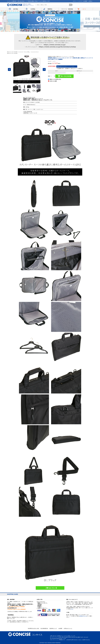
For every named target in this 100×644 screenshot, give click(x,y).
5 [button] (52, 33)
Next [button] (44, 69)
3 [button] (48, 33)
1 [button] (44, 33)
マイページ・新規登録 (67, 9)
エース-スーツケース (35, 52)
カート (84, 9)
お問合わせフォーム (68, 628)
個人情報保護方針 (44, 628)
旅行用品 (16, 9)
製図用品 (50, 9)
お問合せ (90, 1)
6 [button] (54, 33)
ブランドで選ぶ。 (27, 52)
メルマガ (80, 1)
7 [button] (56, 33)
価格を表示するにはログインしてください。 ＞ (67, 66)
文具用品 (33, 9)
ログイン (75, 1)
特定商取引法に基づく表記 (34, 628)
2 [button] (46, 33)
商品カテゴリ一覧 (10, 52)
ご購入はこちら (50, 588)
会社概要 (85, 1)
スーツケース (21, 52)
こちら (72, 609)
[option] (50, 21)
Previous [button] (9, 69)
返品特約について (53, 628)
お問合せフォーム (83, 616)
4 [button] (50, 33)
